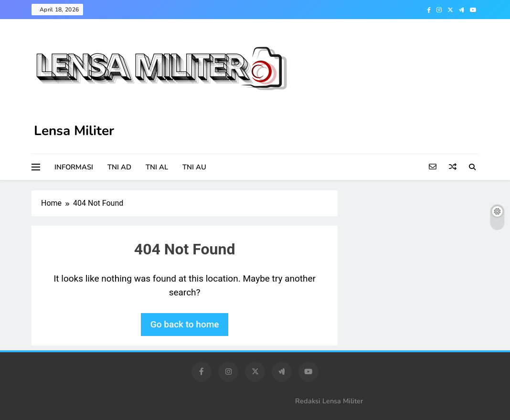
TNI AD (119, 167)
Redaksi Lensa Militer (329, 401)
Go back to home (185, 324)
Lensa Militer (74, 131)
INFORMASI (74, 167)
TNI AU (194, 167)
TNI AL (157, 167)
